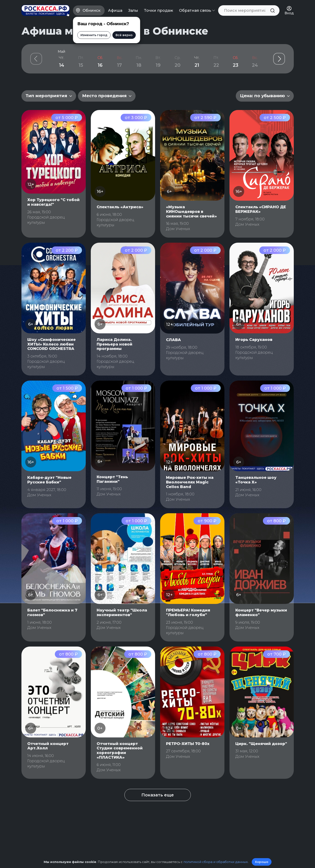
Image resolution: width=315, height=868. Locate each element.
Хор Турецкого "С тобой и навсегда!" (53, 202)
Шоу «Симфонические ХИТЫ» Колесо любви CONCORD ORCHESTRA (51, 344)
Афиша (115, 10)
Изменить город (93, 35)
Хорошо (262, 862)
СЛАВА (173, 340)
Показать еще (158, 795)
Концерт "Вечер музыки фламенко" (261, 613)
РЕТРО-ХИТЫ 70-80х (188, 744)
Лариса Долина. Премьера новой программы (115, 344)
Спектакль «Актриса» (120, 207)
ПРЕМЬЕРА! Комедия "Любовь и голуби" (188, 613)
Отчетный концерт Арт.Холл (48, 746)
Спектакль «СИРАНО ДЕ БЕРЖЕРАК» (261, 209)
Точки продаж (159, 10)
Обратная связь (197, 10)
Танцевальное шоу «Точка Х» (256, 480)
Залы (133, 10)
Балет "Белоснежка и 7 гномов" (52, 613)
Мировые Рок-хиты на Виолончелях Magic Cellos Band (190, 482)
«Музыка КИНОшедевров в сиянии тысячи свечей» (191, 211)
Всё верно (123, 35)
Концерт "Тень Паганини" (112, 479)
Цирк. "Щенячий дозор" (261, 744)
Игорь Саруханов (254, 340)
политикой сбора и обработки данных (216, 862)
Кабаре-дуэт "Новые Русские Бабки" (49, 480)
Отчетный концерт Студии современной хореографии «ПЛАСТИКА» (120, 751)
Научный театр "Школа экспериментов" (122, 613)
